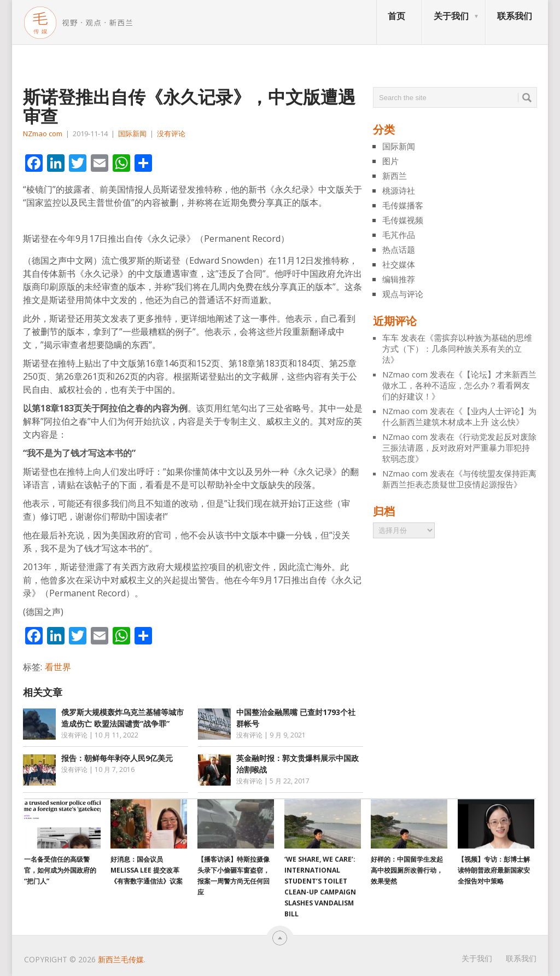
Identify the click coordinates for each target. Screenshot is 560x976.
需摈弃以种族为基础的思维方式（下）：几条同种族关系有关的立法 (457, 348)
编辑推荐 (399, 279)
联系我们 (515, 16)
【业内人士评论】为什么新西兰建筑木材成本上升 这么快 (459, 416)
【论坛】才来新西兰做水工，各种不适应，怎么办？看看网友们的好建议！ (459, 385)
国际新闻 (132, 133)
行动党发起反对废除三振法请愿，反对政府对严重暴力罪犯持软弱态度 (459, 448)
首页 (396, 16)
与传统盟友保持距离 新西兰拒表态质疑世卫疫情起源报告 (459, 479)
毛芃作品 (399, 235)
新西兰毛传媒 (121, 959)
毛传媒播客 (403, 205)
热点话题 (399, 249)
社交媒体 (399, 264)
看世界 (58, 667)
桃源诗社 (399, 190)
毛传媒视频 (403, 220)
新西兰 (395, 176)
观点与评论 (403, 294)
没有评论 (171, 133)
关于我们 (451, 16)
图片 (390, 161)
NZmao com (43, 133)
